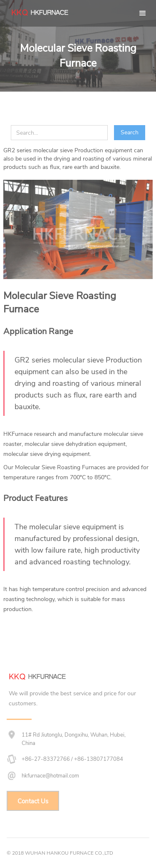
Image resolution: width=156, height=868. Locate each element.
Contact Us (33, 801)
